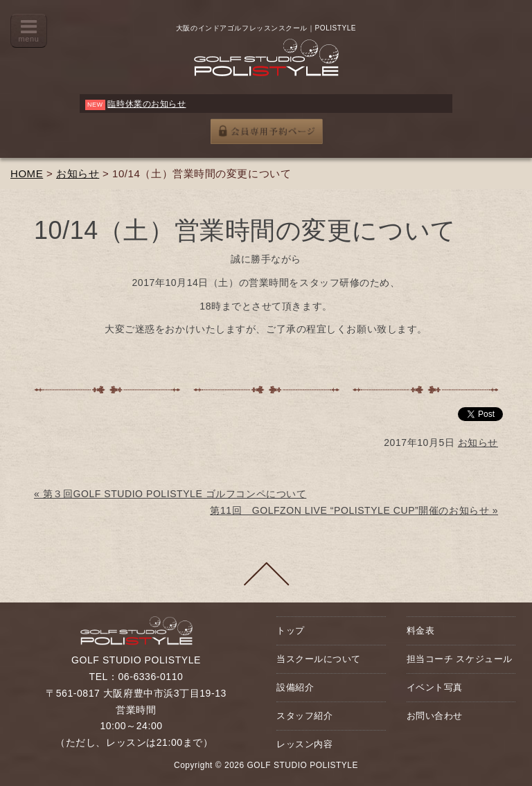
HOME (27, 173)
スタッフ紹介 (304, 716)
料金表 (421, 631)
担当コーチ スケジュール (460, 659)
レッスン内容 (304, 744)
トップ (291, 631)
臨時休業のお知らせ (147, 104)
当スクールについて (319, 659)
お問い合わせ (435, 716)
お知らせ (78, 173)
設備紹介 (295, 687)
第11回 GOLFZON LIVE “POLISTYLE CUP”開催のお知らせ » (354, 510)
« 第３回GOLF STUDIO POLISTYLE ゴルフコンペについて (170, 494)
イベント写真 (435, 687)
